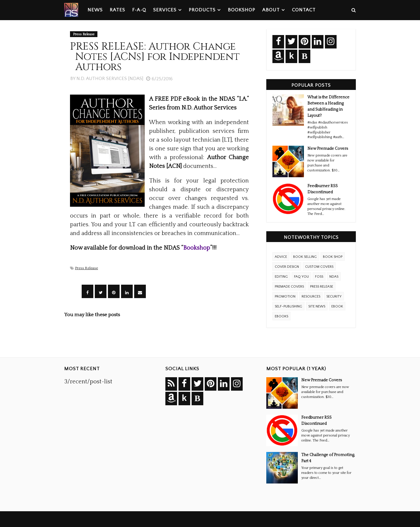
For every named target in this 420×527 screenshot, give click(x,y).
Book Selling (305, 257)
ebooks (281, 316)
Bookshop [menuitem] (242, 10)
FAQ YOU (301, 277)
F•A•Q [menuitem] (139, 10)
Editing (281, 277)
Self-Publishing (288, 306)
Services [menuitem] (165, 10)
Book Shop (333, 257)
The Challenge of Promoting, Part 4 (328, 458)
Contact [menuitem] (304, 10)
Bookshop (197, 248)
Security (334, 296)
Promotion (285, 296)
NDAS (334, 277)
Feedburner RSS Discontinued (323, 189)
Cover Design (287, 267)
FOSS (319, 277)
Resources (311, 296)
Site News (317, 306)
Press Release (86, 268)
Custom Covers (319, 267)
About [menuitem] (271, 10)
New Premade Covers (328, 149)
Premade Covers (289, 287)
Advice (281, 257)
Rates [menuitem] (117, 10)
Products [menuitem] (202, 10)
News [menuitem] (95, 10)
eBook (337, 306)
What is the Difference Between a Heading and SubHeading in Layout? (328, 106)
